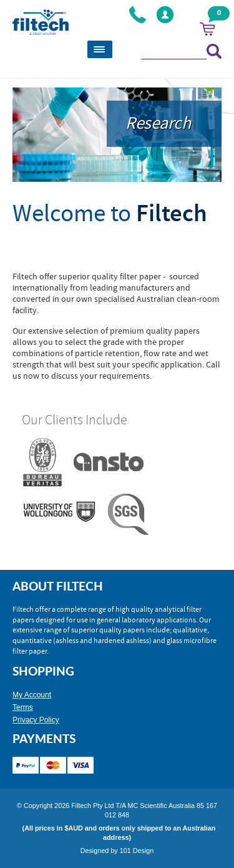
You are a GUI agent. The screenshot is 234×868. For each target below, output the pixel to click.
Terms (23, 707)
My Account (32, 695)
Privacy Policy (36, 720)
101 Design (137, 851)
